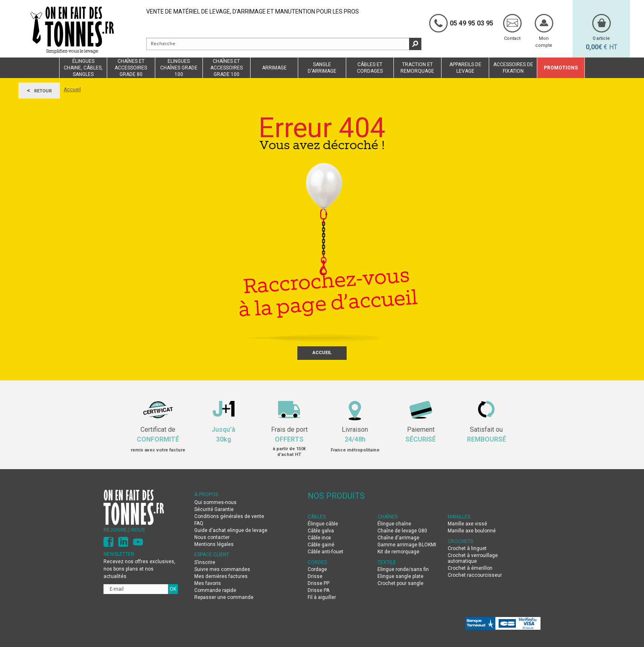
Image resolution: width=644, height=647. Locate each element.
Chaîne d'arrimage (398, 538)
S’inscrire (205, 562)
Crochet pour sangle (400, 583)
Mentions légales (214, 544)
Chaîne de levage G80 (402, 531)
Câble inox (319, 538)
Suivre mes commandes (222, 569)
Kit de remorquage (398, 552)
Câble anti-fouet (325, 552)
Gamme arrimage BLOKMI (407, 545)
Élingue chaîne (394, 524)
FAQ (199, 523)
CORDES (317, 562)
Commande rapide (215, 590)
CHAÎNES (388, 517)
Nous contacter (212, 537)
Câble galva (321, 531)
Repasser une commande (224, 597)
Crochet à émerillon (470, 568)
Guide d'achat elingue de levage (231, 530)
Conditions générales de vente (229, 516)
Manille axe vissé (467, 524)
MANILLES (459, 517)
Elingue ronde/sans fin (403, 569)
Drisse (315, 576)
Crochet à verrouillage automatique (473, 558)
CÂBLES (317, 517)
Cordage (317, 569)
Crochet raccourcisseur (475, 575)
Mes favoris (208, 583)
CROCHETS (460, 541)
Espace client (212, 555)
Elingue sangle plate (400, 576)
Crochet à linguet (467, 548)
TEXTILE (387, 562)
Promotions (561, 68)
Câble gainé (321, 545)
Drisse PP (319, 583)
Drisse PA (319, 590)
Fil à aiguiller (322, 597)
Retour (39, 90)
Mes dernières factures (221, 576)
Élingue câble (323, 524)
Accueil (72, 90)
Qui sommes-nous (215, 502)
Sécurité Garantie (214, 509)
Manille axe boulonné (472, 531)
